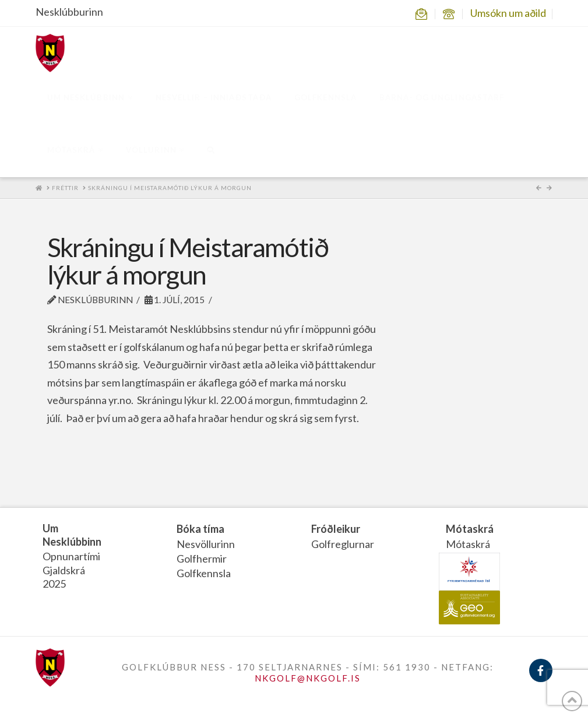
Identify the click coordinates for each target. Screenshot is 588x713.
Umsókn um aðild (508, 13)
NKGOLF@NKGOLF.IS (308, 678)
